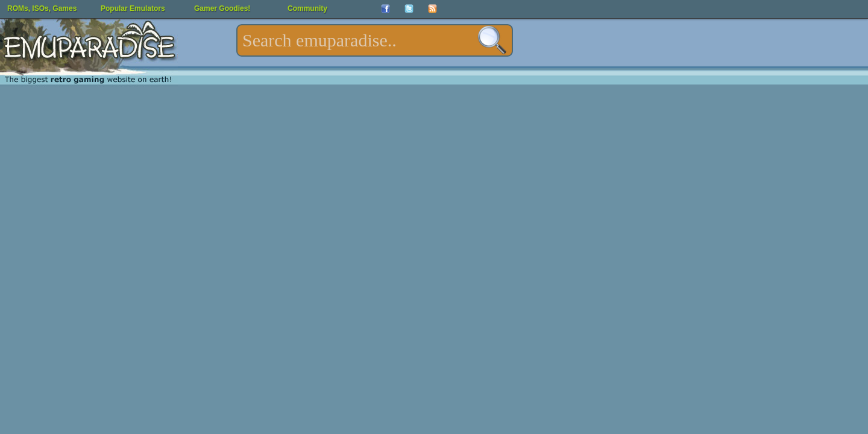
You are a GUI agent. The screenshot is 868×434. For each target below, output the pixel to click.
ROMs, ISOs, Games (42, 8)
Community (307, 8)
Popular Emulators (133, 8)
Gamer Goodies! (222, 8)
